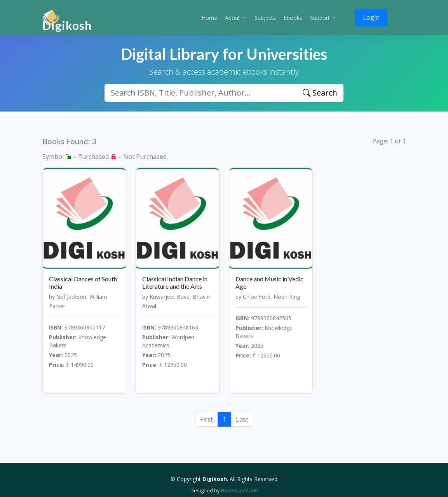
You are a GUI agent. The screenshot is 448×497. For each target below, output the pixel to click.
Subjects (265, 18)
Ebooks (293, 18)
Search (320, 93)
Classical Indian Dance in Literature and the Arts (175, 283)
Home (209, 18)
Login (371, 17)
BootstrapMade (240, 490)
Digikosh (67, 25)
